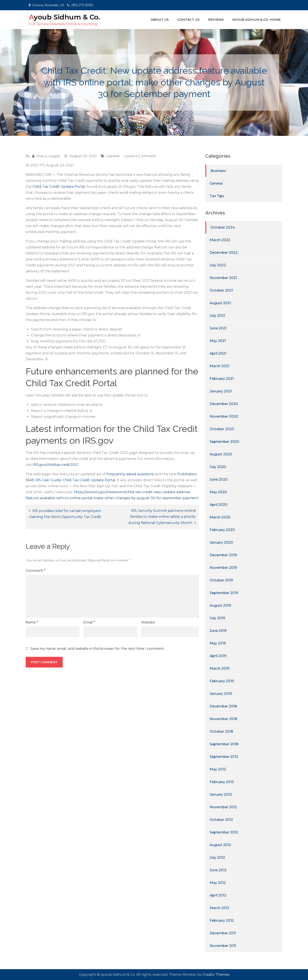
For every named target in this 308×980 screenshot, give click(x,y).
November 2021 (223, 278)
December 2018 (223, 706)
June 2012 (218, 870)
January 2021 (221, 391)
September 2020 (224, 442)
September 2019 (224, 593)
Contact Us (188, 20)
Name (32, 622)
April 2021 (218, 353)
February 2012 (222, 921)
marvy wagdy (48, 156)
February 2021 (222, 379)
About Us (160, 20)
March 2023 (220, 240)
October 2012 (221, 820)
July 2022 (218, 265)
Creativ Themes (216, 975)
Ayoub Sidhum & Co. (64, 17)
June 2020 (219, 479)
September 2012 (224, 832)
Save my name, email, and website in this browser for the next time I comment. (98, 649)
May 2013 (218, 769)
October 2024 (223, 227)
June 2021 (218, 328)
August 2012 (220, 845)
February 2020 (222, 530)
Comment (36, 571)
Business (218, 171)
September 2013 (224, 757)
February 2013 (222, 782)
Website (148, 622)
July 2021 (217, 316)
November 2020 (224, 416)
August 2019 (220, 605)
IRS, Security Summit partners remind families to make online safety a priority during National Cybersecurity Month (162, 517)
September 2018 (224, 744)
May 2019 (218, 643)
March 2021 (219, 366)
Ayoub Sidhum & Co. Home (256, 20)
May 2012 (218, 883)
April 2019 (218, 656)
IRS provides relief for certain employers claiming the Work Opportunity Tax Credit (65, 514)
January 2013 (221, 794)
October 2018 (221, 731)
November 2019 (223, 568)
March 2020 (220, 517)
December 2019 (223, 555)
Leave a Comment (140, 156)
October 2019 (221, 580)
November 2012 (223, 807)
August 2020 (221, 454)
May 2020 (218, 492)
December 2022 (224, 253)
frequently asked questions (130, 474)
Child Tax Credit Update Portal (59, 187)
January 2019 (221, 694)
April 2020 (218, 505)
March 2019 (219, 668)
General (113, 156)
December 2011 (223, 933)
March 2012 (219, 908)
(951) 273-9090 (82, 5)
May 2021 (218, 341)
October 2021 (221, 290)
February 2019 (222, 681)
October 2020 (222, 429)
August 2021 (220, 303)
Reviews (216, 20)
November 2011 (223, 946)
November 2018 (223, 719)
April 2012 (218, 895)
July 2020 (218, 467)
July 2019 (217, 618)
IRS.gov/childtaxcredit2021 (55, 465)
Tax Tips (217, 196)
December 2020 (224, 404)
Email (89, 622)
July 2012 (217, 857)
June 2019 (218, 631)
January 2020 (221, 542)
